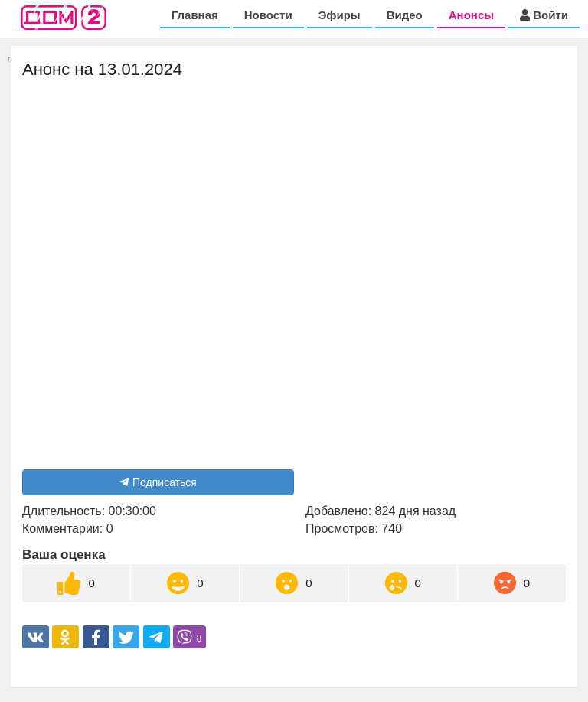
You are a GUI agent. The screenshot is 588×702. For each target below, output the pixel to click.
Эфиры (340, 15)
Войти (544, 15)
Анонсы (471, 15)
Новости (268, 15)
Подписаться (158, 482)
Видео (405, 15)
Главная (195, 15)
